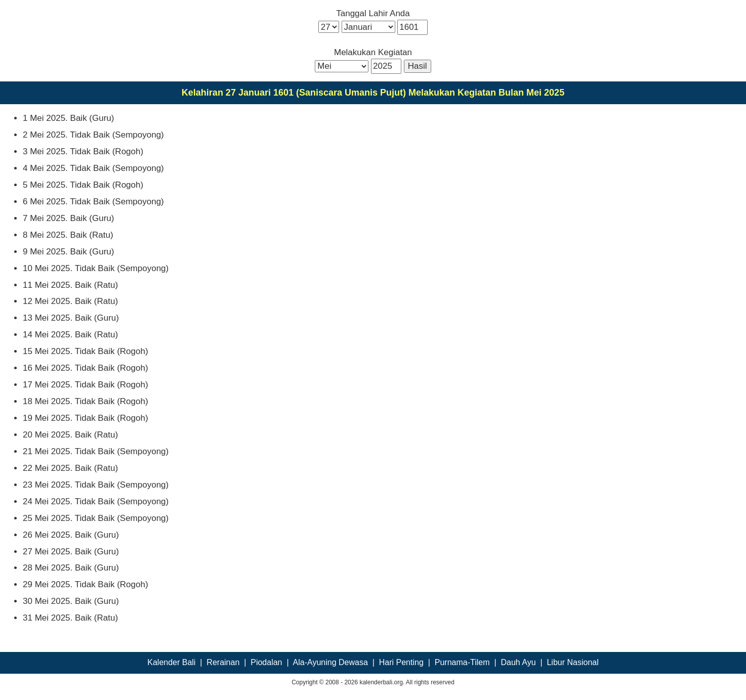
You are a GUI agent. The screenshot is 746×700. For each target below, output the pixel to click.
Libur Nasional (572, 662)
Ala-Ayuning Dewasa (330, 662)
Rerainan (223, 662)
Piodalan (266, 662)
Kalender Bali (171, 662)
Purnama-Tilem (462, 662)
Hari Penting (401, 662)
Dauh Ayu (518, 662)
